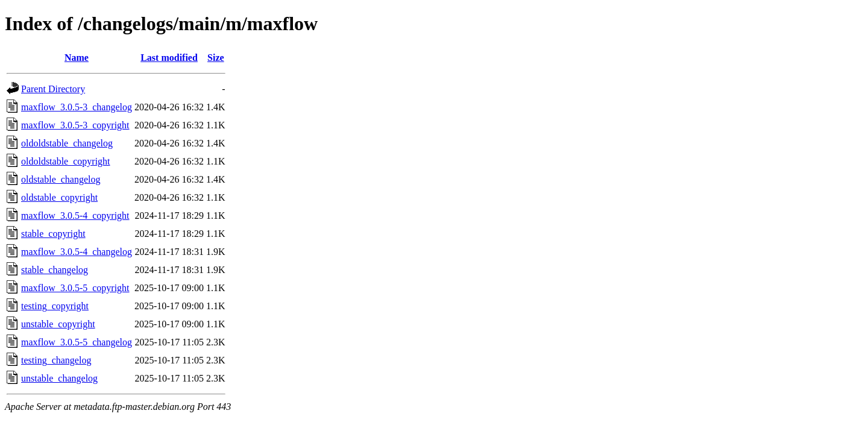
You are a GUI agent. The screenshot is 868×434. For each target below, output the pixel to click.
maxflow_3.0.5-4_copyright (75, 215)
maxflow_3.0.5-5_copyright (75, 288)
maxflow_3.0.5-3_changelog (77, 107)
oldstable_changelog (61, 179)
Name (77, 58)
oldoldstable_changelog (67, 143)
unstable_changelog (59, 378)
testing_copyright (55, 306)
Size (216, 58)
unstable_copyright (58, 324)
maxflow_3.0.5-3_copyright (75, 125)
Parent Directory (53, 89)
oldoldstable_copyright (66, 161)
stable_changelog (55, 270)
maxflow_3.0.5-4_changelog (77, 252)
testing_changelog (56, 360)
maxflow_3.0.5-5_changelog (77, 342)
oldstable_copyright (59, 197)
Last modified (169, 58)
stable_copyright (53, 234)
